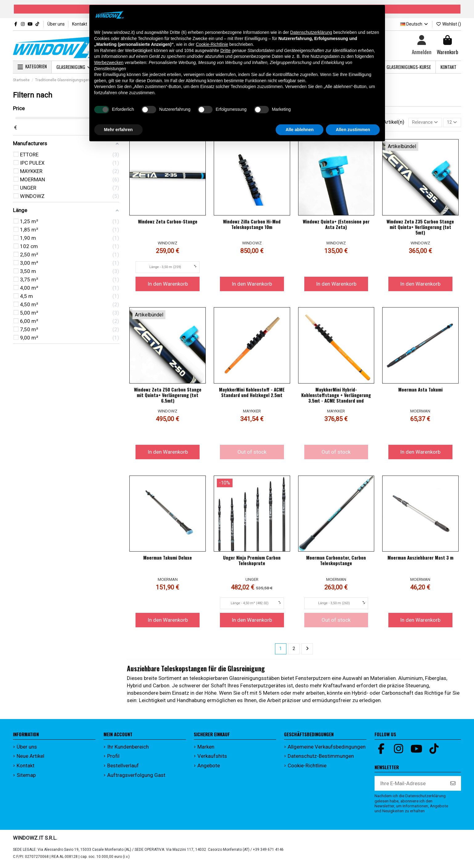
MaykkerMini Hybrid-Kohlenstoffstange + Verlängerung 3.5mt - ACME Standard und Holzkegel (336, 399)
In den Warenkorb (168, 285)
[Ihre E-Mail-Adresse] (410, 786)
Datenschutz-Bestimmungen (321, 759)
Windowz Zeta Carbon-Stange (168, 223)
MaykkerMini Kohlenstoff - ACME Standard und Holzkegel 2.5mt (252, 394)
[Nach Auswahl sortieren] (419, 123)
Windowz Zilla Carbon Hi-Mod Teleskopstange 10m (252, 226)
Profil (113, 759)
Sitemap (26, 778)
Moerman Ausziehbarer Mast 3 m (420, 559)
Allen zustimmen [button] (353, 130)
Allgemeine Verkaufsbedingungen (327, 749)
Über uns (57, 24)
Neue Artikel (30, 759)
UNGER (252, 581)
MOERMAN (420, 412)
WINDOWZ (168, 244)
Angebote (209, 768)
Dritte (225, 50)
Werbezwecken (109, 62)
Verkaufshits (212, 759)
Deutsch (415, 24)
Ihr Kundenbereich (128, 749)
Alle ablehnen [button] (300, 130)
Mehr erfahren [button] (118, 130)
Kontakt (80, 24)
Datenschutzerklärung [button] (311, 32)
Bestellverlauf (123, 768)
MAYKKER (252, 412)
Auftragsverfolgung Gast (136, 778)
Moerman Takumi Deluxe (168, 559)
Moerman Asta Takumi (420, 391)
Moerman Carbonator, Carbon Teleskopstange (336, 562)
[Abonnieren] (453, 786)
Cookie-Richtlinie (307, 768)
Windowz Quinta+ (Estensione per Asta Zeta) (336, 226)
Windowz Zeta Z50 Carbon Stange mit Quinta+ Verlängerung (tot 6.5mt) (168, 396)
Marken (206, 749)
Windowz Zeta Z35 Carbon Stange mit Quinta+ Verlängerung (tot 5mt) (420, 228)
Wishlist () (448, 24)
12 (450, 123)
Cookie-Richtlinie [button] (212, 44)
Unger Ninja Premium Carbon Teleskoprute (252, 562)
